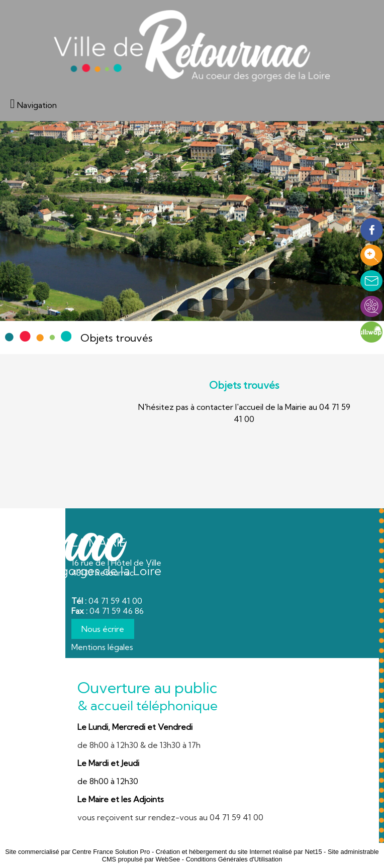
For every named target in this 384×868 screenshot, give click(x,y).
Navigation (37, 105)
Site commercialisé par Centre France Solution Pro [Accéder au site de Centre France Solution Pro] (77, 852)
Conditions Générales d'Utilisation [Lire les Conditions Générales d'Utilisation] (234, 859)
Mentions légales (102, 647)
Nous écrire (103, 629)
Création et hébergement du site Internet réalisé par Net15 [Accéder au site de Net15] (239, 852)
